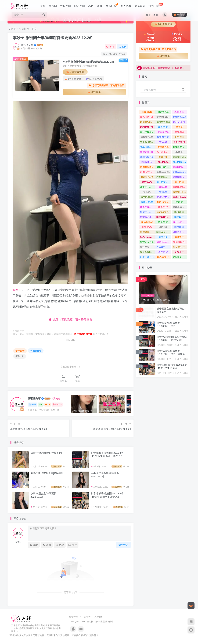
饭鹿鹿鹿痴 (180, 147)
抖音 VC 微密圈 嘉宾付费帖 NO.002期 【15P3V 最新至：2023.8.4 (172, 340)
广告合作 (86, 617)
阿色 (163, 227)
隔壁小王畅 (147, 212)
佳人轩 (90, 621)
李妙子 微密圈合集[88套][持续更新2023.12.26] (53, 38)
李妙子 (17, 290)
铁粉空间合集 (147, 247)
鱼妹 (163, 142)
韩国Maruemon (180, 162)
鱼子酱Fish (147, 142)
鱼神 (179, 137)
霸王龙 (179, 182)
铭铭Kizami (164, 242)
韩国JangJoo (147, 167)
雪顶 (163, 192)
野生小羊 (147, 257)
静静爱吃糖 (180, 177)
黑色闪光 (147, 117)
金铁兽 (163, 252)
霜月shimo (179, 187)
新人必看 (126, 6)
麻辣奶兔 (179, 117)
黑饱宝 (163, 112)
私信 (123, 47)
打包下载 (156, 5)
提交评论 (123, 545)
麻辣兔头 (163, 122)
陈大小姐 (147, 222)
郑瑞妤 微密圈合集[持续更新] (46, 453)
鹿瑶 (179, 127)
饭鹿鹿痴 (147, 152)
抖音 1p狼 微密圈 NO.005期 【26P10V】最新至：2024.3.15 (172, 368)
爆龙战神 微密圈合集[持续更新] (47, 473)
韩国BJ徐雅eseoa (180, 167)
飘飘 (179, 152)
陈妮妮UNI (164, 217)
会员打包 (112, 5)
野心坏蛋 (163, 257)
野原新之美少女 (180, 257)
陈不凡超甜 (180, 222)
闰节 (163, 237)
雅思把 (163, 207)
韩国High (163, 167)
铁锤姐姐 (179, 242)
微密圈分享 (27, 45)
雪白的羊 (147, 197)
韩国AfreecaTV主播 (180, 172)
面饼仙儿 (147, 177)
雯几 (147, 192)
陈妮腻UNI (147, 217)
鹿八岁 (163, 132)
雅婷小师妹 (180, 207)
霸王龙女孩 (164, 182)
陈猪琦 (179, 212)
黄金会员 (73, 79)
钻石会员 (94, 79)
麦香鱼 (163, 127)
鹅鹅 (179, 132)
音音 (163, 157)
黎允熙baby (164, 117)
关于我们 (99, 617)
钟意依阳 (179, 247)
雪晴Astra (179, 197)
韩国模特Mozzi (180, 157)
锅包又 (179, 237)
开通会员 (180, 14)
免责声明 (74, 617)
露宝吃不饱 (147, 187)
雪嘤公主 (147, 202)
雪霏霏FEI (180, 192)
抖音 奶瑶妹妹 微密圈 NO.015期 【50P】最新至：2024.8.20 (172, 354)
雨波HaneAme (164, 202)
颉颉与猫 (147, 157)
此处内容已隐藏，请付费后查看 (71, 320)
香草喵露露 (147, 147)
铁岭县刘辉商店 (164, 247)
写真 (100, 6)
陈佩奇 (163, 222)
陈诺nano (163, 212)
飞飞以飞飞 (164, 152)
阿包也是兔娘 (180, 232)
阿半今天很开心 (164, 232)
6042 (33, 404)
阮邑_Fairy (147, 237)
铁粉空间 (66, 6)
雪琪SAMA (163, 197)
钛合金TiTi (147, 252)
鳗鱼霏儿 (147, 137)
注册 (155, 15)
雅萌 (179, 202)
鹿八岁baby (147, 132)
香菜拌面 (179, 142)
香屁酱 (163, 147)
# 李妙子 (20, 356)
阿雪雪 (147, 227)
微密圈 (53, 6)
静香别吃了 (164, 177)
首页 (43, 6)
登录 (148, 15)
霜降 (163, 187)
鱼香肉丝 (163, 137)
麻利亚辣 (147, 127)
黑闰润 (179, 112)
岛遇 (91, 6)
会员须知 (140, 6)
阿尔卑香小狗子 (147, 232)
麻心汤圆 (179, 122)
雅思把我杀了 (147, 207)
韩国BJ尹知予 (147, 172)
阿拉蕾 (179, 227)
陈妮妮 (179, 217)
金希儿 (179, 252)
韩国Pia (163, 162)
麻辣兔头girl (147, 122)
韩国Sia (147, 162)
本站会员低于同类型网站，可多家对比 (161, 69)
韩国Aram (163, 172)
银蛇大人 (147, 242)
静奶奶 (147, 182)
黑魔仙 (147, 112)
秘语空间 (80, 6)
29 (48, 404)
